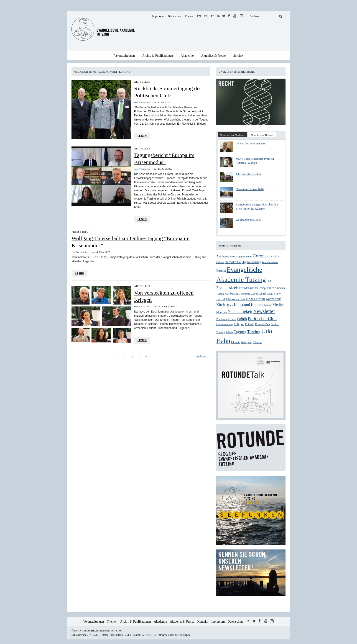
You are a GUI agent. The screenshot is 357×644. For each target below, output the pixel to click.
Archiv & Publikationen (158, 56)
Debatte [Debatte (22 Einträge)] (220, 262)
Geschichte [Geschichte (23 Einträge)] (244, 294)
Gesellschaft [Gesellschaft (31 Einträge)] (258, 294)
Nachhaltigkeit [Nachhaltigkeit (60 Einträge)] (240, 312)
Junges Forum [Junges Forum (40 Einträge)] (255, 299)
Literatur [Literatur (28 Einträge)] (267, 305)
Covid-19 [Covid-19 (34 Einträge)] (274, 256)
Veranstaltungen (125, 56)
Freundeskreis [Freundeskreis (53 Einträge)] (227, 288)
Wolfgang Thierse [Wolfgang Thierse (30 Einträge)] (251, 342)
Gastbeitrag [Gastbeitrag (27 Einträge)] (232, 294)
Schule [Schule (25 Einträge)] (229, 332)
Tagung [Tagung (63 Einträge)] (240, 332)
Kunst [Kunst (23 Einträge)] (230, 305)
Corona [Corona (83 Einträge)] (260, 256)
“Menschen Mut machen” (251, 143)
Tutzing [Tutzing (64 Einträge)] (254, 332)
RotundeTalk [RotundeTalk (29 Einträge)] (263, 324)
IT (212, 16)
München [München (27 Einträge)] (222, 312)
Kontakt (189, 16)
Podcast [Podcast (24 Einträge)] (232, 319)
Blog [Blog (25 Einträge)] (233, 257)
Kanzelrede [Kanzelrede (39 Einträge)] (273, 299)
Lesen (142, 136)
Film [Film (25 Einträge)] (269, 281)
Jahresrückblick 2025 (248, 174)
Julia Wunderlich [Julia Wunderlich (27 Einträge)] (235, 299)
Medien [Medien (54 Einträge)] (279, 305)
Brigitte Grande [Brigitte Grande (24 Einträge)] (244, 257)
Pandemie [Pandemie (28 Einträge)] (222, 319)
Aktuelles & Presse (213, 56)
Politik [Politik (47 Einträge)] (242, 319)
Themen (112, 622)
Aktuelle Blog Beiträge (262, 135)
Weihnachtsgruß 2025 (249, 220)
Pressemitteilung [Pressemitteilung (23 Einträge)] (225, 324)
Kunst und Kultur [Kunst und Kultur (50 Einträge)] (247, 305)
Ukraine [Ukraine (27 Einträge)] (236, 342)
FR (206, 16)
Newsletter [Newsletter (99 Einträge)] (264, 311)
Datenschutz (175, 16)
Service (238, 56)
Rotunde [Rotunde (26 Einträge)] (250, 324)
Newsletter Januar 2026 (250, 189)
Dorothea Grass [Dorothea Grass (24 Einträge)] (270, 262)
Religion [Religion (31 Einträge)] (239, 324)
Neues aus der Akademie (232, 135)
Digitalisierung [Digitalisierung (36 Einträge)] (251, 262)
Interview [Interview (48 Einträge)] (274, 293)
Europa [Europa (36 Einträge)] (221, 271)
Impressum (158, 16)
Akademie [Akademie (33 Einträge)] (223, 256)
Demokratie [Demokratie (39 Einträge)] (233, 262)
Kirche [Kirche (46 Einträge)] (221, 305)
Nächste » (201, 357)
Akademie (187, 56)
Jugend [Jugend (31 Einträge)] (221, 299)
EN (199, 16)
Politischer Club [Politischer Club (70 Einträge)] (262, 319)
